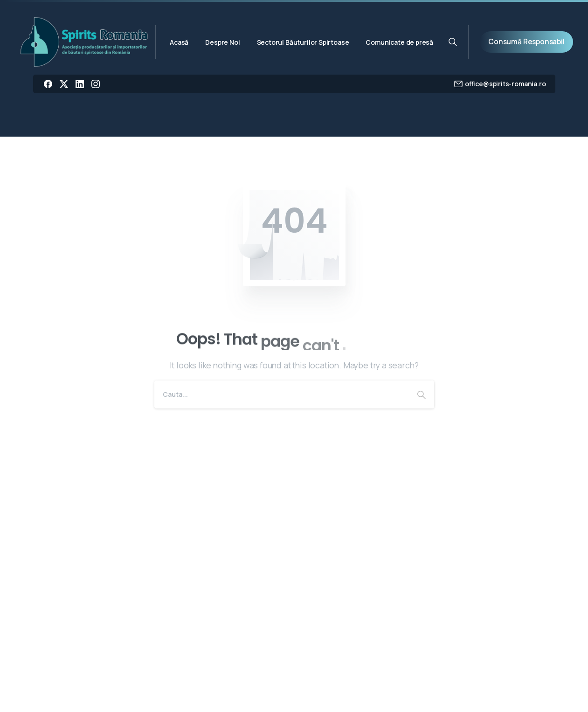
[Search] (282, 394)
